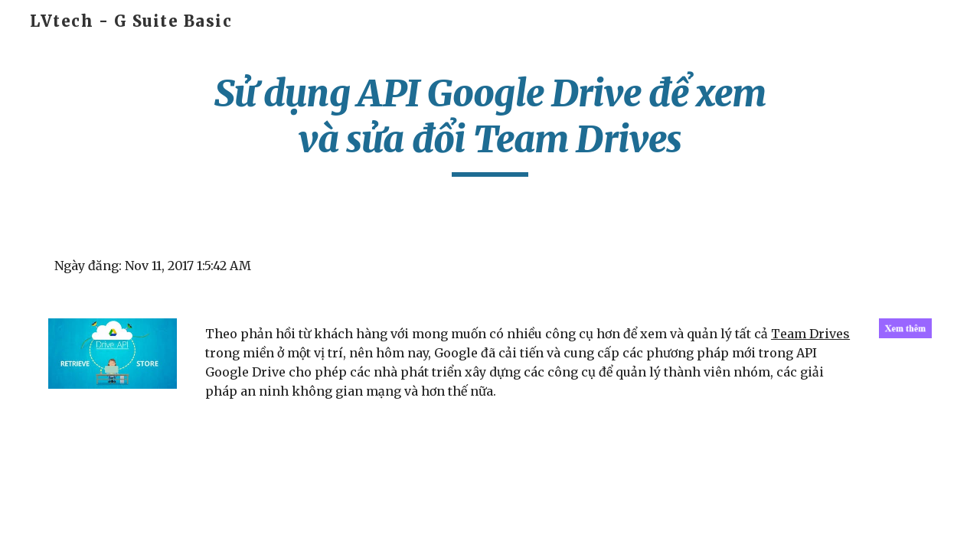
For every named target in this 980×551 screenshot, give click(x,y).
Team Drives (810, 334)
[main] (490, 124)
